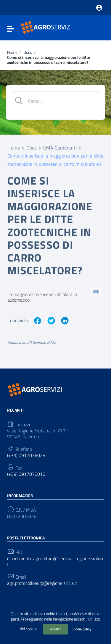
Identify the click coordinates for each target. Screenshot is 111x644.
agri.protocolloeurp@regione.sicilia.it (42, 583)
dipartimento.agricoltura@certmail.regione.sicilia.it (55, 561)
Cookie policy (81, 629)
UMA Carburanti (60, 148)
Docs (28, 52)
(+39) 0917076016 (26, 474)
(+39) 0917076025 (26, 455)
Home (12, 52)
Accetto (56, 629)
